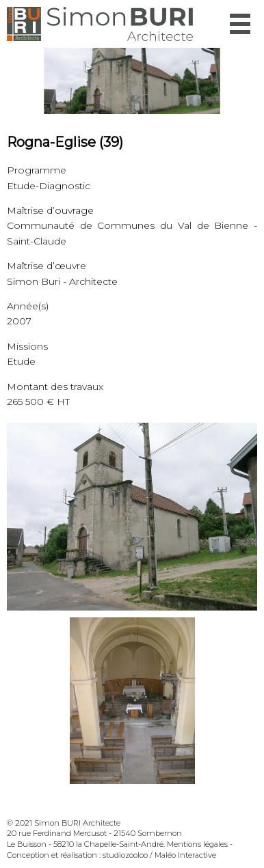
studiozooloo (125, 855)
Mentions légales (197, 844)
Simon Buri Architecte (100, 24)
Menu (240, 24)
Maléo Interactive (185, 855)
